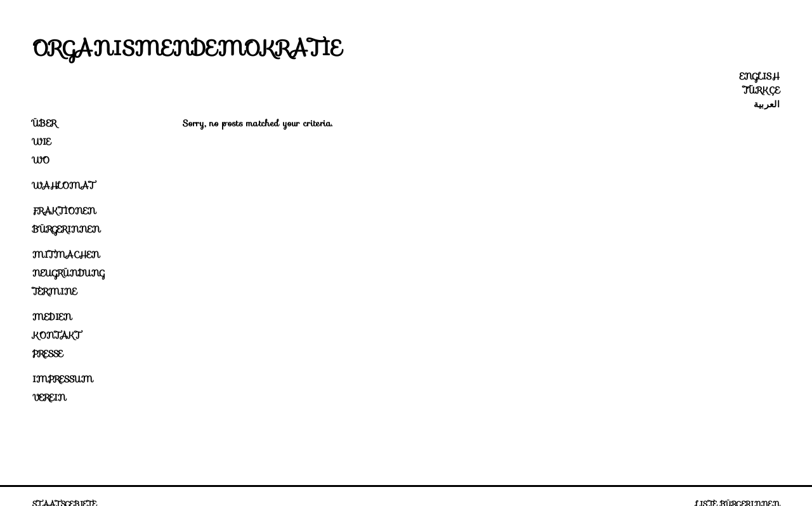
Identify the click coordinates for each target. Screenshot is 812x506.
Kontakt (56, 335)
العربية (767, 104)
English (760, 76)
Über (44, 123)
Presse (48, 354)
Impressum (63, 379)
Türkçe (761, 90)
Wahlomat (63, 185)
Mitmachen (66, 255)
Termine (55, 291)
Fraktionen (64, 211)
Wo (41, 160)
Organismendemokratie (187, 48)
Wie (42, 142)
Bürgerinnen (66, 229)
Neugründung (69, 273)
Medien (52, 317)
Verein (49, 397)
